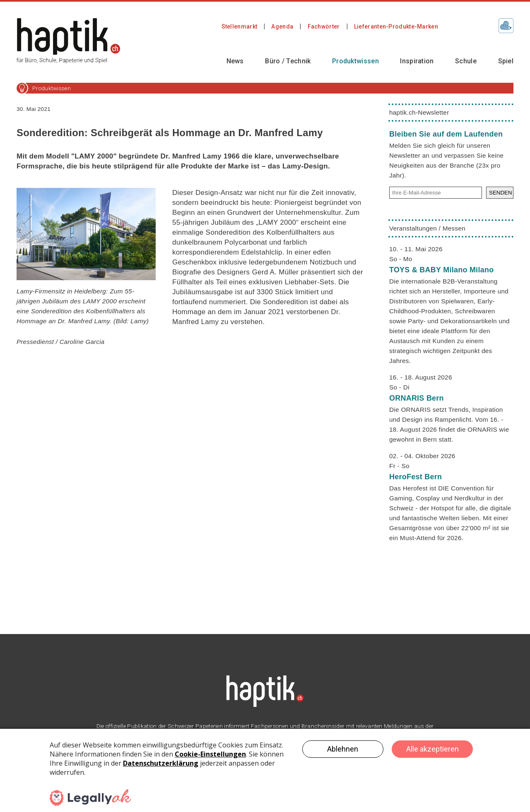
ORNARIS (417, 398)
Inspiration (417, 61)
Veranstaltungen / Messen (427, 228)
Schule (466, 61)
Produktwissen (355, 61)
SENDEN (501, 193)
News (235, 61)
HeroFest (416, 477)
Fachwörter (324, 26)
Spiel (506, 61)
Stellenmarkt (240, 26)
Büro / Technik (288, 61)
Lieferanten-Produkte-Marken (396, 26)
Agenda (282, 26)
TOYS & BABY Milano (441, 270)
